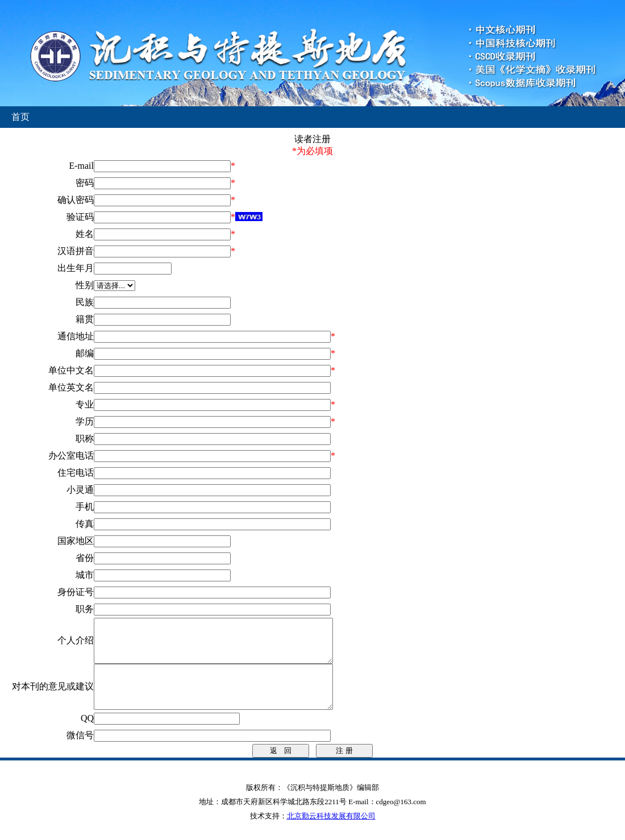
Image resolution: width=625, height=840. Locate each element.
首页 (20, 117)
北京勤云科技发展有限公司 (331, 833)
